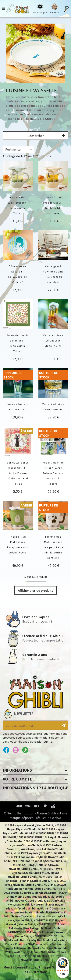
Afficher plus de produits (35, 590)
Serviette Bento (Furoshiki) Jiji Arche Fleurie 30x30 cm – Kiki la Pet (18, 473)
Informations (17, 770)
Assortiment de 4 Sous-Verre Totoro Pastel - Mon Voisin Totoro (53, 473)
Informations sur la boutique (35, 788)
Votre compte (17, 779)
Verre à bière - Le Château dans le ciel (53, 340)
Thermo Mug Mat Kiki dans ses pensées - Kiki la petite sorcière (53, 547)
